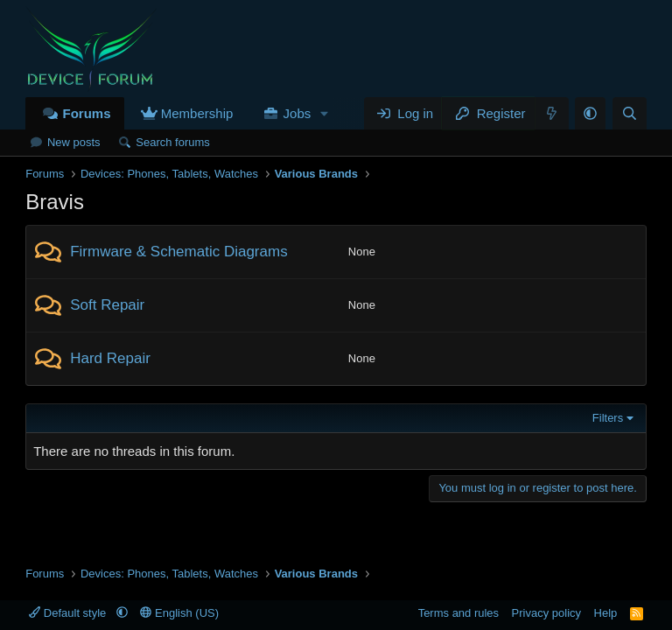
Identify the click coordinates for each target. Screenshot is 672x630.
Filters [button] (608, 418)
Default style (69, 613)
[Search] (630, 113)
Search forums (173, 142)
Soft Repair (107, 305)
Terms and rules (458, 613)
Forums (86, 113)
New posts (74, 142)
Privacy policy (546, 613)
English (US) (179, 613)
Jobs (297, 113)
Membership (197, 113)
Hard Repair (110, 358)
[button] (325, 113)
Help (606, 613)
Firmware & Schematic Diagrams (178, 252)
